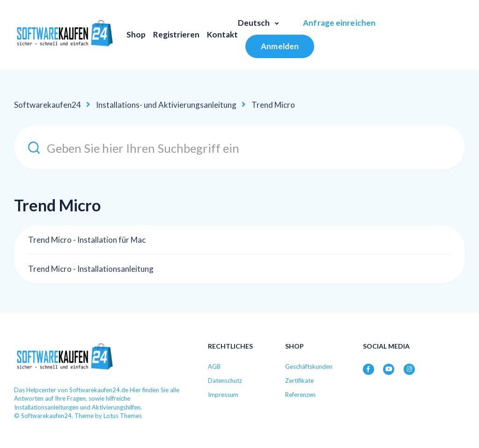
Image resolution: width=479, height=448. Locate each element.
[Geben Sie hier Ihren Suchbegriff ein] (239, 147)
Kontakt (222, 34)
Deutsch (254, 23)
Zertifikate (299, 381)
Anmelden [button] (280, 46)
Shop (136, 34)
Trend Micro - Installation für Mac (87, 240)
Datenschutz (225, 381)
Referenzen (300, 395)
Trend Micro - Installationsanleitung (91, 269)
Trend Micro (273, 105)
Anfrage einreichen (339, 23)
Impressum (223, 395)
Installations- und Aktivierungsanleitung (166, 105)
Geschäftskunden (309, 366)
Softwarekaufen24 (48, 105)
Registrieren (176, 34)
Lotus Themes (123, 416)
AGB (214, 366)
